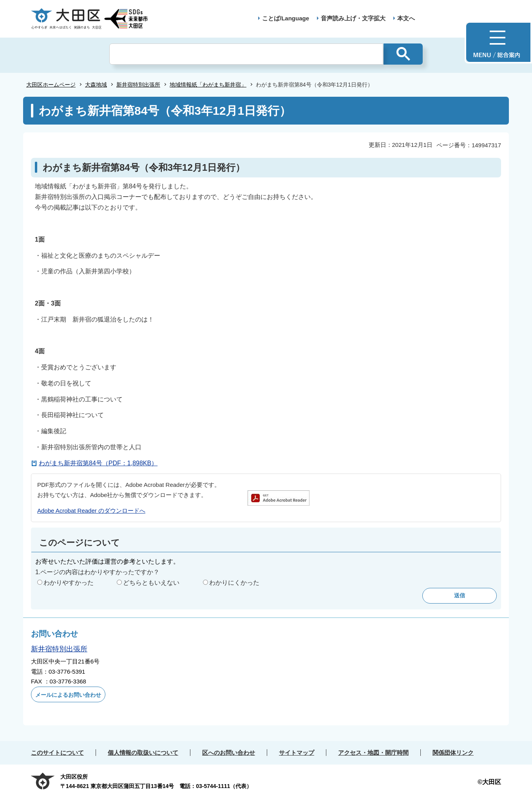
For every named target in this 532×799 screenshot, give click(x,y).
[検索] (246, 54)
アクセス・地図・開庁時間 (373, 753)
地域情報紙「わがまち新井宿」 (208, 85)
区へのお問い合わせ (229, 753)
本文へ (406, 18)
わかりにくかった (234, 583)
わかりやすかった (69, 583)
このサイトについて (57, 753)
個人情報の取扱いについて (143, 753)
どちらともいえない (151, 583)
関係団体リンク (453, 753)
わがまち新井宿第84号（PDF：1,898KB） (98, 463)
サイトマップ (297, 753)
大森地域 (96, 85)
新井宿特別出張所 (138, 85)
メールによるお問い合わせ (68, 695)
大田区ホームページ (51, 85)
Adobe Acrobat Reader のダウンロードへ (91, 511)
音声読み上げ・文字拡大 (353, 18)
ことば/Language (286, 18)
